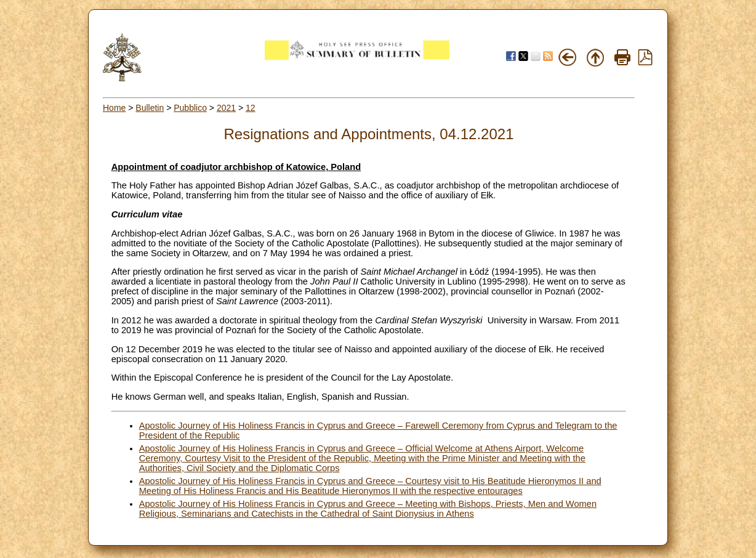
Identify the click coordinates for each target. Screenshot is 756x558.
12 (251, 108)
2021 (226, 108)
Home (114, 108)
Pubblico (190, 108)
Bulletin (150, 108)
